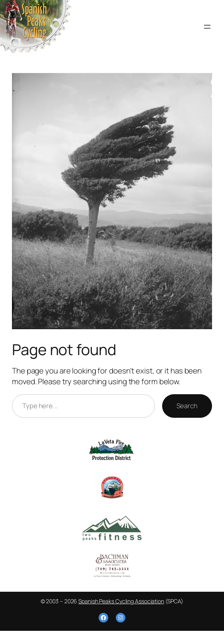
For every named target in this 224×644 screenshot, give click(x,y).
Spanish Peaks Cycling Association (121, 601)
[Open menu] (207, 27)
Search (187, 406)
